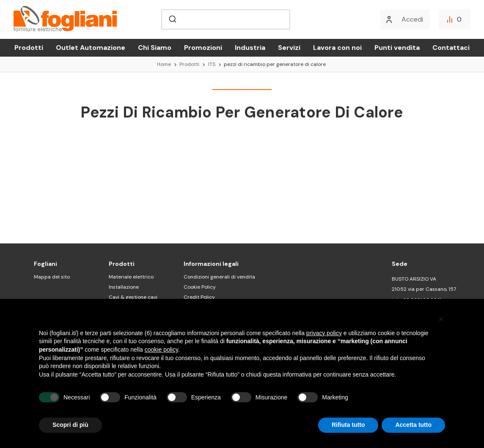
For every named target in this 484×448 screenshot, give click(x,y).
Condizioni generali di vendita (219, 277)
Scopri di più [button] (70, 425)
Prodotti (29, 48)
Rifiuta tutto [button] (348, 425)
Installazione (124, 287)
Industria (250, 48)
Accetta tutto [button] (413, 425)
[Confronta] (455, 19)
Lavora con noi (337, 48)
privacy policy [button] (324, 333)
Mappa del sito (52, 277)
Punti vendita (397, 48)
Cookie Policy (200, 287)
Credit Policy (199, 297)
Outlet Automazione (91, 48)
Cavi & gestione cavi (133, 297)
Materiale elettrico (131, 277)
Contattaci (451, 48)
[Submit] (172, 19)
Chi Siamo (155, 48)
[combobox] (226, 19)
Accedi (412, 19)
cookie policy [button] (161, 350)
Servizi (289, 48)
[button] (441, 319)
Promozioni (203, 48)
